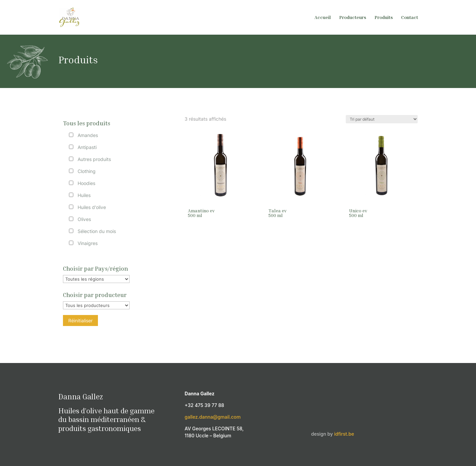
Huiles (84, 195)
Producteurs (353, 17)
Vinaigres (88, 243)
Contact (410, 17)
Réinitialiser (80, 320)
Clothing (87, 171)
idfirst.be (344, 434)
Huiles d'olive (92, 207)
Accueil (323, 17)
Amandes (88, 135)
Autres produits (94, 159)
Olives (84, 219)
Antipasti (87, 147)
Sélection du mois (97, 231)
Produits (384, 17)
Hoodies (86, 183)
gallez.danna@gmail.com (213, 417)
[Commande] (382, 119)
